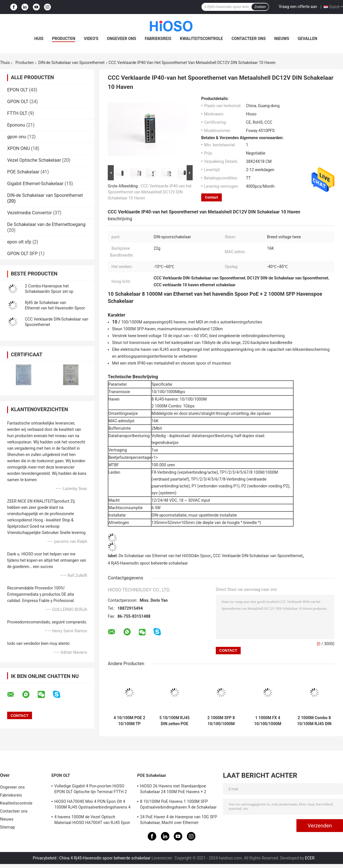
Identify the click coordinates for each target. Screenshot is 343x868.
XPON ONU (18, 148)
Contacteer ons (249, 39)
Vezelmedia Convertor (30, 213)
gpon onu (17, 137)
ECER (310, 858)
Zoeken (260, 7)
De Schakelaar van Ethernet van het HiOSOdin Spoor (165, 556)
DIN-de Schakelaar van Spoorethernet (71, 63)
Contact (212, 197)
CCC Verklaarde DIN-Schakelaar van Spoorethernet (258, 556)
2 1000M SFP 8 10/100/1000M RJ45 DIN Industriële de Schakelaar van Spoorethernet (221, 721)
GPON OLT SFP (22, 254)
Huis (39, 39)
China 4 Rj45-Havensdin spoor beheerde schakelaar (105, 858)
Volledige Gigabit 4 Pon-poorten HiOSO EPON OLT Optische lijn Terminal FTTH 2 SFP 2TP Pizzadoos (91, 790)
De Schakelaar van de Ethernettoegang (46, 224)
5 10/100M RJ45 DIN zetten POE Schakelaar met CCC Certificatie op (174, 721)
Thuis (5, 63)
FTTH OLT (17, 113)
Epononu (16, 125)
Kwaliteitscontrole (201, 39)
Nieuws (282, 39)
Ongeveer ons (121, 39)
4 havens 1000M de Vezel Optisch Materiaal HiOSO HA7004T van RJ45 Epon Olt (92, 821)
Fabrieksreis (158, 39)
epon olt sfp (19, 242)
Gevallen (308, 39)
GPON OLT (18, 102)
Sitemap (7, 827)
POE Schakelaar (23, 172)
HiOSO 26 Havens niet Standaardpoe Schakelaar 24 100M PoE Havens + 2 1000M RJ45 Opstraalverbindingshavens (177, 790)
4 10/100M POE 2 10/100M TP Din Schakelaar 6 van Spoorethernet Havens (129, 721)
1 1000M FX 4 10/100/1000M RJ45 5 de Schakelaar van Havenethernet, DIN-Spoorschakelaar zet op (268, 721)
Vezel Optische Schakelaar (34, 160)
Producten (64, 39)
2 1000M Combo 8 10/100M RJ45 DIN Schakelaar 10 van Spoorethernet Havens (314, 721)
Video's (91, 39)
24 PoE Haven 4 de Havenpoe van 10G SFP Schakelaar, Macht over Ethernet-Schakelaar (179, 821)
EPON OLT (17, 90)
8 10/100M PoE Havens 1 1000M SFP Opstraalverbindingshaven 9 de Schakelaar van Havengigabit (178, 805)
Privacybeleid (45, 858)
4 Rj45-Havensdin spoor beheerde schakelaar (148, 563)
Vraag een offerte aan (298, 7)
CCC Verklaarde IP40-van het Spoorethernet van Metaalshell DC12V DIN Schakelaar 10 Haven (150, 192)
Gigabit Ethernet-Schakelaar (35, 184)
